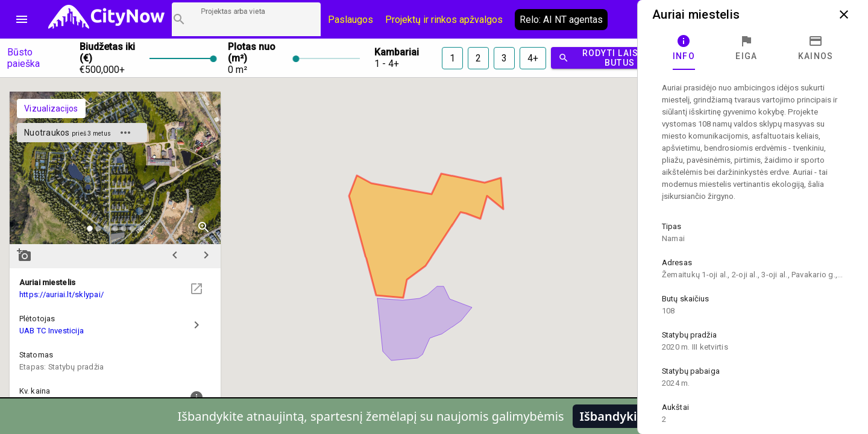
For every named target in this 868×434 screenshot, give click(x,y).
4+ (533, 58)
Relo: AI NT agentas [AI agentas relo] (561, 20)
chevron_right (206, 255)
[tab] (684, 48)
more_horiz (125, 133)
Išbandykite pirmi (632, 416)
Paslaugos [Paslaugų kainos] (351, 20)
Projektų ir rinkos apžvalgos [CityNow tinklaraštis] (444, 20)
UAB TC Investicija (52, 331)
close (844, 14)
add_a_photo (24, 255)
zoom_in (204, 227)
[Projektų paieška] (246, 19)
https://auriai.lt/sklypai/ (61, 294)
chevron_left (175, 255)
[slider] (181, 58)
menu (22, 19)
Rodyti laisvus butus (608, 58)
